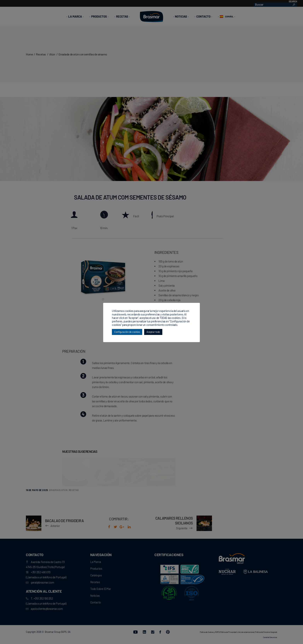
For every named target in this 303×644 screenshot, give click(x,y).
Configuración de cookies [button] (127, 332)
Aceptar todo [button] (153, 332)
